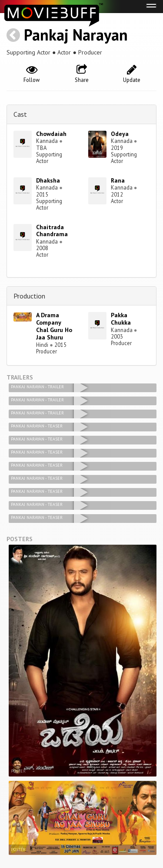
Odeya (120, 134)
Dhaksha (48, 180)
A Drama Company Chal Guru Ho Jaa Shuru (54, 326)
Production (29, 296)
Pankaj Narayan (76, 35)
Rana (118, 180)
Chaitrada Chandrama (52, 231)
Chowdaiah (51, 134)
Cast (20, 114)
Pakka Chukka (121, 319)
